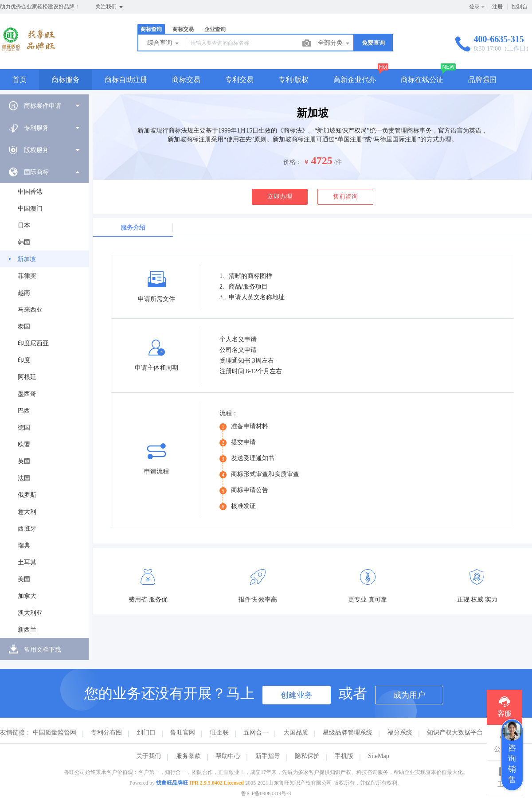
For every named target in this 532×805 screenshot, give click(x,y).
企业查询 (215, 29)
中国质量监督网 (55, 733)
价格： (293, 162)
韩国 (24, 242)
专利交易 (239, 80)
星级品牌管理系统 (348, 733)
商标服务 (66, 80)
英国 (24, 461)
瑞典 (24, 545)
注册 (497, 7)
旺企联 (219, 733)
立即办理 (280, 197)
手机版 (344, 756)
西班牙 (27, 529)
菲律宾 (27, 276)
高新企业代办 (355, 80)
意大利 (27, 512)
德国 (24, 428)
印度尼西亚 (33, 343)
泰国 (24, 326)
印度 (24, 360)
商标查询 (151, 29)
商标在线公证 (422, 80)
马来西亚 (30, 310)
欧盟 (24, 444)
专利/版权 (293, 80)
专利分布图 (106, 733)
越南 (24, 293)
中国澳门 (30, 209)
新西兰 (27, 630)
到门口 (146, 733)
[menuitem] (44, 106)
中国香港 (30, 192)
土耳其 (27, 562)
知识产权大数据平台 (455, 733)
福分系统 (400, 733)
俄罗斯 (27, 495)
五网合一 (256, 733)
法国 (24, 478)
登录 (474, 7)
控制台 (520, 7)
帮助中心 (228, 756)
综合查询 (164, 43)
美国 (24, 579)
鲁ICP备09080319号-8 (266, 793)
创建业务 (297, 695)
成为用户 (409, 695)
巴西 (24, 411)
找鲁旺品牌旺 (172, 783)
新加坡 (27, 259)
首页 (20, 80)
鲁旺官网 (183, 733)
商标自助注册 (126, 80)
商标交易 (183, 29)
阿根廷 (27, 377)
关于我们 (149, 756)
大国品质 (296, 733)
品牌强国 (482, 80)
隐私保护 (307, 756)
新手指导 (268, 756)
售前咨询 (345, 197)
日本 (24, 225)
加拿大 (27, 596)
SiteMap (378, 756)
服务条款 (188, 756)
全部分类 (334, 43)
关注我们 (110, 7)
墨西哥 (27, 394)
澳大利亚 (30, 613)
